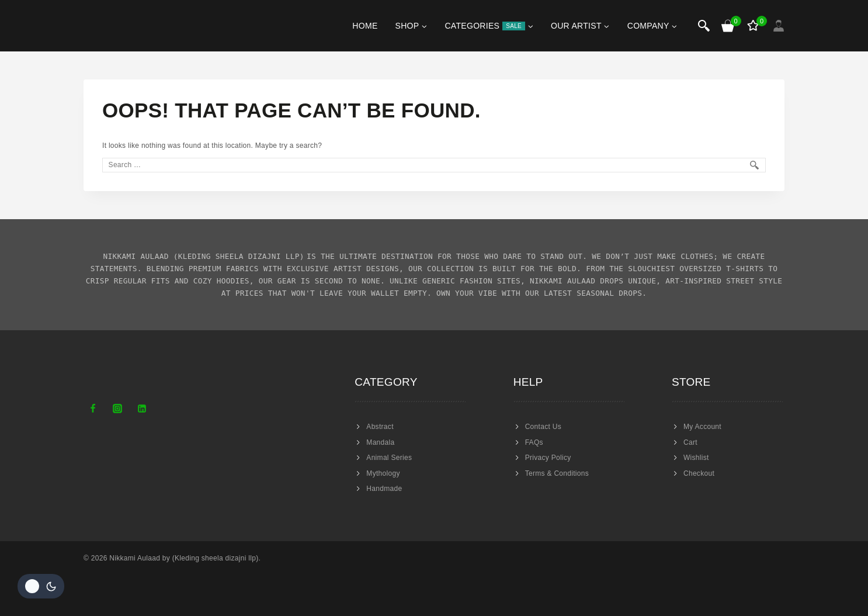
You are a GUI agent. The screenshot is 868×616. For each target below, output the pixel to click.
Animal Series (389, 458)
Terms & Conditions (557, 473)
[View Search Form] (704, 26)
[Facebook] (93, 409)
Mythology (383, 473)
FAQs (534, 442)
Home (365, 26)
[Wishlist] (754, 26)
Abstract (380, 427)
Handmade (384, 489)
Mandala (380, 442)
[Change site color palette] (41, 586)
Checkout (699, 473)
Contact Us (543, 427)
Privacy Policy (548, 458)
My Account (702, 427)
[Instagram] (117, 409)
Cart (690, 442)
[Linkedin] (142, 409)
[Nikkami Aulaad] (118, 26)
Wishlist (696, 458)
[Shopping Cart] (728, 26)
